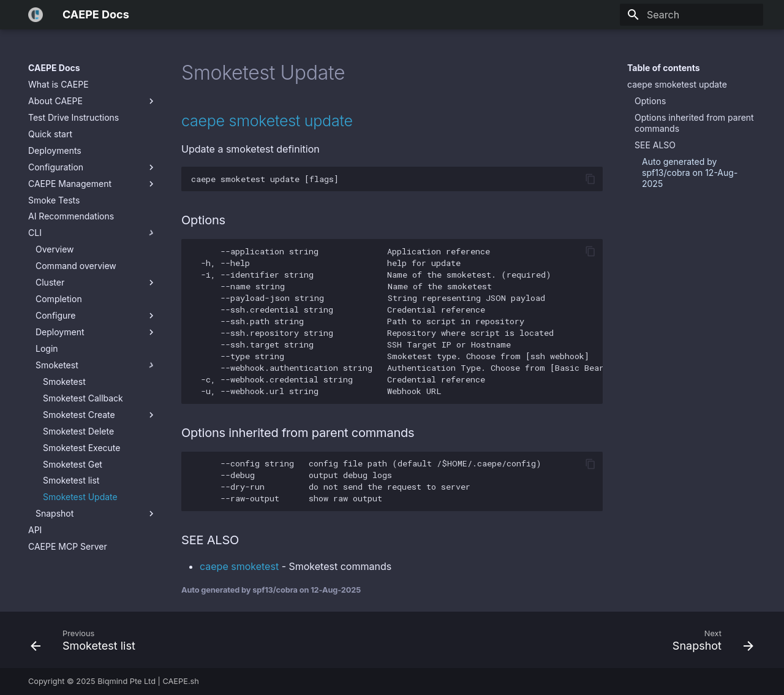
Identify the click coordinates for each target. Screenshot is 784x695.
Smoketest (96, 365)
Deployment (96, 332)
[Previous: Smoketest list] (87, 640)
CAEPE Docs (54, 68)
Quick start (50, 134)
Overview (55, 249)
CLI (92, 233)
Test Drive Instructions (73, 117)
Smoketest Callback (83, 398)
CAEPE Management (92, 184)
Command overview (76, 266)
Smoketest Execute (81, 448)
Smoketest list (71, 480)
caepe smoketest (239, 566)
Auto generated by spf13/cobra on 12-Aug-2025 (690, 173)
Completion (59, 299)
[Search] (692, 15)
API (35, 530)
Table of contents (664, 68)
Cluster (96, 283)
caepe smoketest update (677, 84)
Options (650, 101)
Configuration (92, 167)
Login (47, 348)
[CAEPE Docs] (36, 15)
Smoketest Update (80, 497)
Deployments (55, 150)
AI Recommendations (71, 216)
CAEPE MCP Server (68, 546)
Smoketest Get (73, 464)
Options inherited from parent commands (694, 123)
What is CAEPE (58, 84)
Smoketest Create (100, 415)
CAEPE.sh (181, 681)
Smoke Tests (54, 200)
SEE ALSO (655, 145)
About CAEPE (92, 101)
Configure (96, 316)
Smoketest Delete (78, 431)
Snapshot (96, 514)
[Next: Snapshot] (709, 640)
